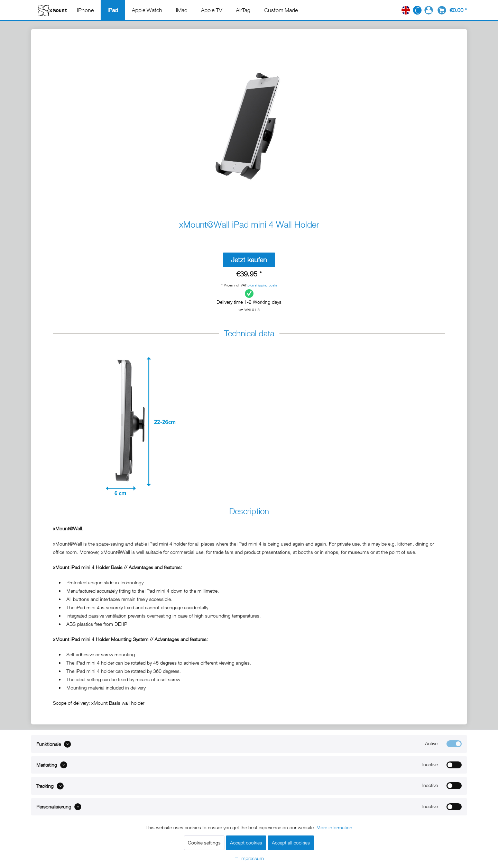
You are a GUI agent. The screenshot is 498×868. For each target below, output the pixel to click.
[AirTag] (243, 10)
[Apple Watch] (147, 10)
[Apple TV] (211, 10)
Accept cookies (246, 843)
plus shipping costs (262, 285)
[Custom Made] (281, 10)
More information (334, 827)
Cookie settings (204, 843)
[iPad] (113, 10)
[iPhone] (85, 10)
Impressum (249, 858)
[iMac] (182, 10)
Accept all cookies (291, 843)
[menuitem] (85, 10)
